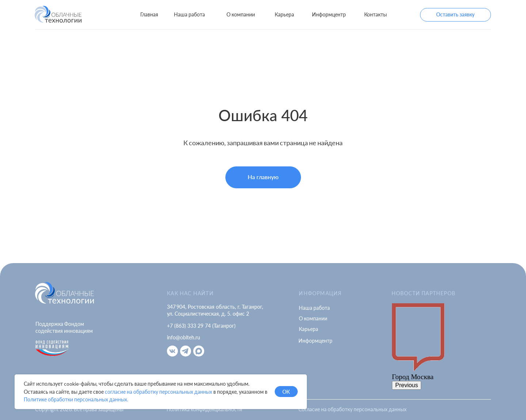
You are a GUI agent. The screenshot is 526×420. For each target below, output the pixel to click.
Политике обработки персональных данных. (76, 399)
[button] (456, 15)
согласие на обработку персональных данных (159, 392)
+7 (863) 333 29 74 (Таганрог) (201, 326)
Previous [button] (407, 385)
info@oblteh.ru (184, 337)
